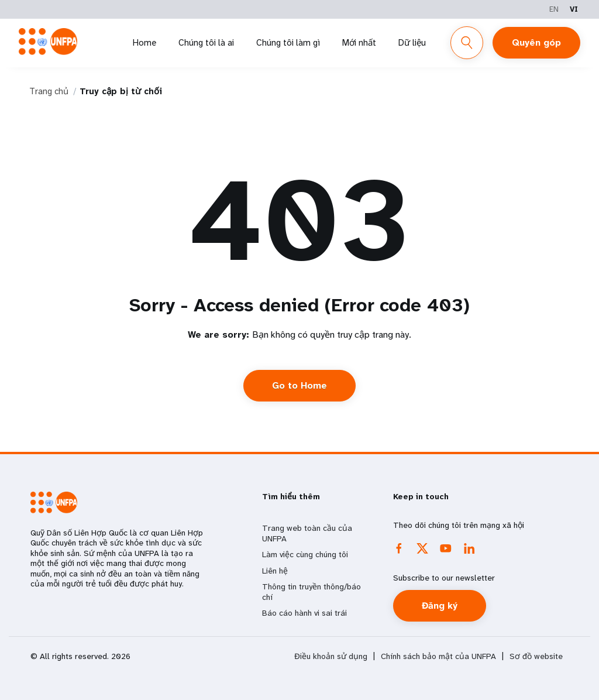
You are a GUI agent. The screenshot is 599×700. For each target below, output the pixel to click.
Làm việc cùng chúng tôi (305, 554)
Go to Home (299, 385)
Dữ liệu (412, 43)
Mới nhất (359, 43)
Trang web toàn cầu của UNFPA (307, 533)
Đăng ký (440, 605)
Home (144, 43)
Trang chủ (49, 91)
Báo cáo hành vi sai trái (304, 613)
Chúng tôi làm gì (288, 43)
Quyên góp (536, 42)
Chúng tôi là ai (206, 43)
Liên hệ (275, 571)
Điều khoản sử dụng (331, 656)
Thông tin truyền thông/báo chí (311, 592)
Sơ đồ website (536, 656)
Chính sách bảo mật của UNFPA (438, 656)
